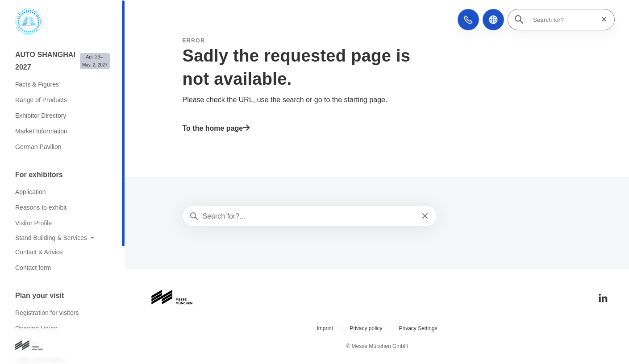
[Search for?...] (309, 216)
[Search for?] (564, 20)
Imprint (325, 328)
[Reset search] (601, 19)
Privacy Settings (418, 328)
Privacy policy (366, 328)
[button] (468, 20)
